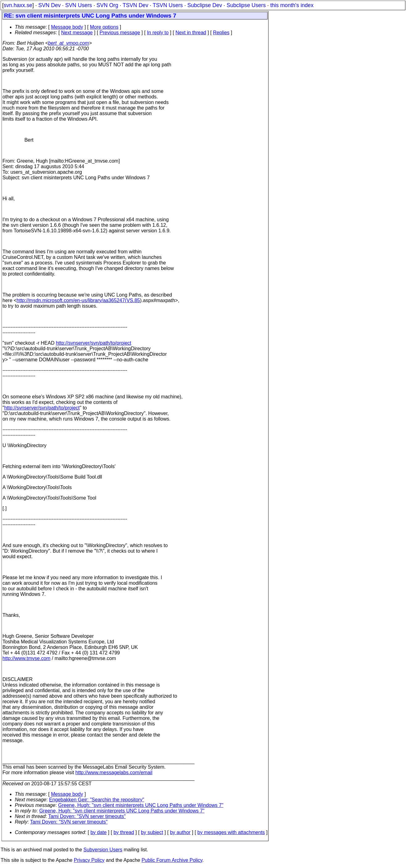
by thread (124, 832)
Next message (77, 33)
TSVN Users (168, 5)
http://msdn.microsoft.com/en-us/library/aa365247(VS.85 (78, 300)
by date (98, 832)
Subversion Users (103, 850)
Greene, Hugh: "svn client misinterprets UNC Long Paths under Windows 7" (141, 805)
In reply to (158, 33)
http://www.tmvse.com (27, 658)
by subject (152, 832)
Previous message (120, 33)
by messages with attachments (231, 832)
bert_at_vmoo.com (69, 43)
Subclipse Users (246, 5)
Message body (67, 27)
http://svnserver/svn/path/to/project (94, 343)
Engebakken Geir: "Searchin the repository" (96, 800)
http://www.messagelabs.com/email (114, 772)
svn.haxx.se (18, 5)
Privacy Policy (89, 860)
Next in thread (191, 33)
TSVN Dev (135, 5)
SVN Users (78, 5)
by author (180, 832)
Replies (221, 33)
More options (104, 27)
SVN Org (107, 5)
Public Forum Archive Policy (172, 860)
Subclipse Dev (205, 5)
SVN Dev (49, 5)
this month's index (292, 5)
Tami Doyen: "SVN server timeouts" (87, 816)
